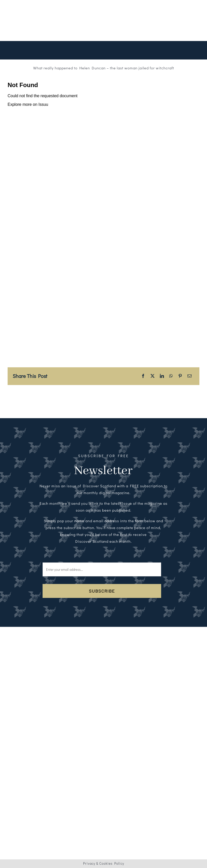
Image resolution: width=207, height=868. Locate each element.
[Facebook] (143, 376)
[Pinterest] (180, 376)
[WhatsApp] (171, 376)
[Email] (190, 376)
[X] (153, 376)
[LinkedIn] (162, 376)
